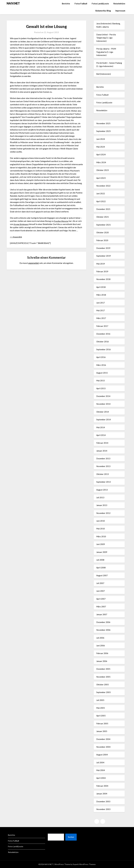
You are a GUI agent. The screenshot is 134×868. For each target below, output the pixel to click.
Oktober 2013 (103, 474)
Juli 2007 (100, 583)
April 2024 (101, 154)
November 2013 (103, 466)
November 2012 (103, 513)
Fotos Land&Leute (100, 4)
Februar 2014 (102, 443)
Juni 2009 (101, 544)
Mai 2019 (101, 264)
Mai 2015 (101, 381)
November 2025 (103, 123)
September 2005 (104, 692)
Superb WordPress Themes (84, 864)
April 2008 (101, 568)
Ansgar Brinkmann (22, 224)
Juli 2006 (100, 638)
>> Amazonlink (17, 237)
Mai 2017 (101, 310)
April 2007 (101, 599)
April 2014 (101, 435)
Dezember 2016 (103, 334)
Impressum (120, 11)
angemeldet (34, 263)
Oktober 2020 (103, 232)
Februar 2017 (102, 326)
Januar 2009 (102, 552)
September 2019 (104, 256)
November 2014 (103, 404)
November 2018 (103, 279)
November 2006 (103, 630)
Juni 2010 (101, 521)
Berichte (66, 4)
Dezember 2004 (103, 739)
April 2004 (101, 778)
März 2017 (101, 318)
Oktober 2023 (103, 170)
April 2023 (101, 178)
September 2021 (104, 225)
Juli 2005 (100, 700)
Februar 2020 (102, 240)
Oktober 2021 (103, 217)
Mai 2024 (101, 147)
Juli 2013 (100, 497)
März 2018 (101, 295)
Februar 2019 (102, 271)
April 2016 (101, 357)
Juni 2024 (101, 139)
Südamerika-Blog (103, 11)
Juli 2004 (100, 762)
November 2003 (103, 809)
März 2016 (101, 365)
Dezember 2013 (103, 458)
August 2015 (102, 373)
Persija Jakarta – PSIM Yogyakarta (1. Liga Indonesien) (106, 52)
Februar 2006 (102, 653)
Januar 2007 (102, 614)
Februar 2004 (102, 786)
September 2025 (104, 131)
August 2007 (102, 575)
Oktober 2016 (103, 342)
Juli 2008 (100, 560)
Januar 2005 (102, 731)
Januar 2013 (102, 505)
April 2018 (101, 287)
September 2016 (104, 349)
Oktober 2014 (103, 412)
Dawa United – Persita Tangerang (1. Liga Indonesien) (106, 38)
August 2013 (102, 490)
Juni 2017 (101, 303)
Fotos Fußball (81, 4)
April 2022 (101, 201)
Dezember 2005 (103, 669)
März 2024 (101, 162)
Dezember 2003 (103, 801)
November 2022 (103, 186)
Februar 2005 (102, 723)
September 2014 (104, 419)
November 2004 (103, 747)
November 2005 (103, 677)
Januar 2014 (102, 451)
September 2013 (104, 482)
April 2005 (101, 716)
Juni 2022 (101, 193)
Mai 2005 (101, 708)
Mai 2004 (101, 770)
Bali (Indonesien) (104, 74)
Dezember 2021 (103, 209)
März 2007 (101, 607)
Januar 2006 (102, 661)
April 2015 (101, 388)
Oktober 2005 (103, 685)
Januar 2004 (102, 794)
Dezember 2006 (103, 622)
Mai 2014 (101, 427)
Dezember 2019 (103, 248)
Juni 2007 (101, 591)
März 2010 (101, 536)
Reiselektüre (119, 4)
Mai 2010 (101, 529)
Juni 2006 (101, 646)
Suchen (71, 837)
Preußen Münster (62, 221)
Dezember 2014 (103, 396)
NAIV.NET (13, 3)
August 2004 (102, 755)
